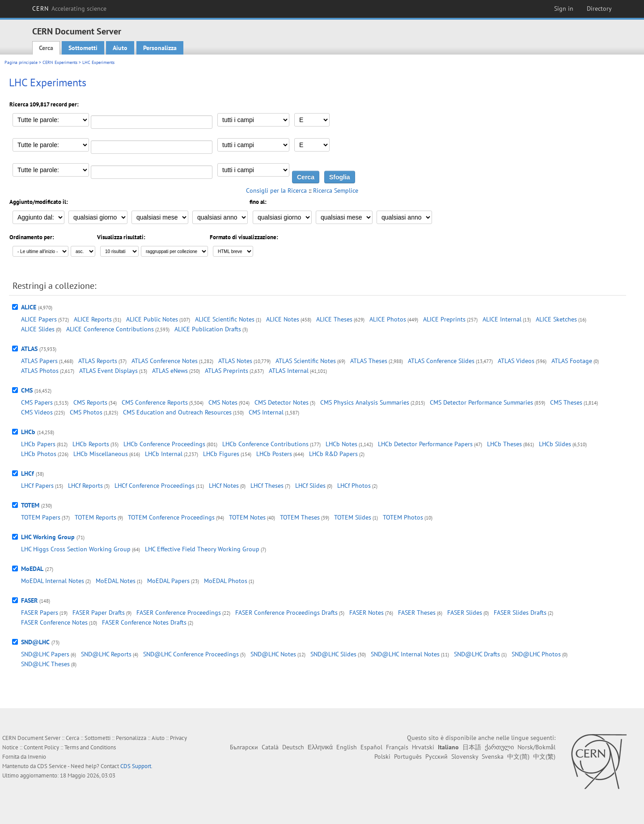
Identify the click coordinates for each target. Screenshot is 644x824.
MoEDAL (32, 569)
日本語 (472, 747)
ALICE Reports (93, 319)
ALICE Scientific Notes (225, 319)
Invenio (37, 757)
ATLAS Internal (289, 371)
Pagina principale (21, 62)
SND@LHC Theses (45, 664)
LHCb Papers (38, 444)
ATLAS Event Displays (108, 371)
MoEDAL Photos (226, 581)
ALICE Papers (39, 319)
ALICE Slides (38, 329)
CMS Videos (37, 412)
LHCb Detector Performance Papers (425, 444)
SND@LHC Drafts (477, 654)
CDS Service (52, 766)
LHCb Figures (221, 454)
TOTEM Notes (247, 517)
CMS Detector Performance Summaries (481, 402)
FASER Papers (40, 613)
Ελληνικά (320, 747)
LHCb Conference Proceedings (164, 444)
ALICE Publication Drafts (208, 329)
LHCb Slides (555, 444)
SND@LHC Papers (45, 654)
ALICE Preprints (444, 319)
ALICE (29, 307)
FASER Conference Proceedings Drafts (286, 613)
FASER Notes (366, 613)
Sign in (564, 8)
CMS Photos (86, 412)
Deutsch (293, 747)
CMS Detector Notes (282, 402)
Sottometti (83, 48)
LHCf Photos (354, 486)
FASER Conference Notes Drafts (144, 622)
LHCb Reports (91, 444)
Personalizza (160, 48)
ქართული (499, 747)
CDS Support (136, 766)
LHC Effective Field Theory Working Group (202, 549)
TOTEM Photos (403, 517)
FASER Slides (465, 613)
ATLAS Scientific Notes (306, 361)
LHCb (28, 432)
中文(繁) (544, 756)
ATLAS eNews (170, 371)
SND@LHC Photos (536, 654)
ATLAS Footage (572, 361)
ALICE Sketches (556, 319)
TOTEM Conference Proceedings (171, 517)
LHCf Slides (310, 486)
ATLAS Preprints (227, 371)
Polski (382, 756)
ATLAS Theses (369, 361)
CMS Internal (266, 412)
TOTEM (30, 505)
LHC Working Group (48, 537)
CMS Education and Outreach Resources (177, 412)
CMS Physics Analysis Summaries (365, 402)
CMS (27, 390)
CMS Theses (566, 402)
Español (371, 747)
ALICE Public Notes (152, 319)
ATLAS (29, 349)
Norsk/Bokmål (536, 747)
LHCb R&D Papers (333, 454)
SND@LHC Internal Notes (405, 654)
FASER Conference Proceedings (179, 613)
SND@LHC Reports (106, 654)
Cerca (46, 48)
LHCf (28, 473)
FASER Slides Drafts (520, 613)
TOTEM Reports (95, 517)
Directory (599, 8)
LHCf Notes (224, 486)
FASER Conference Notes (54, 622)
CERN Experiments (60, 62)
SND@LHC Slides (333, 654)
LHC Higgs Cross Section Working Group (76, 549)
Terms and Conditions (90, 747)
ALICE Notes (283, 319)
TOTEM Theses (300, 517)
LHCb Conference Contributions (265, 444)
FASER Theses (417, 613)
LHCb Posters (274, 454)
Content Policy (41, 747)
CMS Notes (223, 402)
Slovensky (465, 756)
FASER (29, 600)
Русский (436, 756)
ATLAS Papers (39, 361)
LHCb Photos (39, 454)
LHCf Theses (267, 486)
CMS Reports (90, 402)
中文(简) (518, 756)
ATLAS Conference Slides (441, 361)
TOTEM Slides (353, 517)
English (347, 747)
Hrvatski (423, 747)
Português (408, 756)
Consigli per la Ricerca (276, 190)
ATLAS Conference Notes (165, 361)
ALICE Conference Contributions (110, 329)
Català (270, 747)
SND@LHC (35, 642)
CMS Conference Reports (155, 402)
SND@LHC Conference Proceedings (191, 654)
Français (397, 747)
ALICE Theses (334, 319)
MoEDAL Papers (168, 581)
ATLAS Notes (235, 361)
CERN (69, 8)
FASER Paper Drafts (99, 613)
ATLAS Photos (40, 371)
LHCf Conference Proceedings (155, 486)
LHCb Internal (164, 454)
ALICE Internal (502, 319)
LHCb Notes (341, 444)
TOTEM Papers (41, 517)
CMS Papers (37, 402)
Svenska (493, 756)
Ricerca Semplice (336, 190)
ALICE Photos (388, 319)
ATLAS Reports (98, 361)
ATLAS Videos (516, 361)
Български (244, 747)
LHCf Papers (37, 486)
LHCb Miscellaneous (101, 454)
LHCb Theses (504, 444)
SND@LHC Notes (273, 654)
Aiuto (120, 48)
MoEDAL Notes (116, 581)
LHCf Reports (85, 486)
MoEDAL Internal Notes (53, 581)
